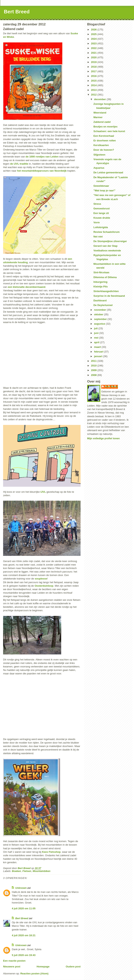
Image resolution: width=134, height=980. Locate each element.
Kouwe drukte (102, 218)
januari (99, 356)
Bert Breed (17, 12)
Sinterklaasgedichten (106, 291)
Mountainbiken (42, 871)
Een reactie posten (14, 961)
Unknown (21, 888)
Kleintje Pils (100, 287)
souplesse (41, 579)
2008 (94, 375)
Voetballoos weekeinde (107, 251)
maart (98, 347)
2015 (94, 81)
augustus (100, 324)
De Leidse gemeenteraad (108, 172)
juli (96, 328)
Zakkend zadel (102, 122)
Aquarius (99, 168)
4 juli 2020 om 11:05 (24, 908)
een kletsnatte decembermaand (27, 287)
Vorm (96, 222)
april (97, 342)
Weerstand (100, 113)
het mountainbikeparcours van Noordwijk (42, 171)
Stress (97, 204)
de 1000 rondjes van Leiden (42, 157)
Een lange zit (101, 213)
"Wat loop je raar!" (104, 190)
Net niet (98, 237)
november (100, 310)
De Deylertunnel (103, 305)
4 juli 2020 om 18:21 (24, 935)
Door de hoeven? (104, 150)
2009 (94, 370)
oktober (99, 314)
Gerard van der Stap (105, 246)
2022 (94, 48)
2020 (94, 57)
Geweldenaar (101, 186)
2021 (94, 53)
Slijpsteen (99, 155)
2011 (94, 361)
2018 (94, 67)
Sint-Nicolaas (101, 272)
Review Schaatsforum (106, 232)
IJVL (43, 492)
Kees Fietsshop (51, 852)
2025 (94, 34)
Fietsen (27, 871)
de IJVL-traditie (19, 164)
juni (97, 333)
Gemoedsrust (101, 208)
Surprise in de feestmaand (109, 296)
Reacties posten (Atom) (34, 974)
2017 (94, 71)
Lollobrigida (100, 227)
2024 (94, 39)
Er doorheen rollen (105, 141)
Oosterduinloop (44, 586)
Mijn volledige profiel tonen (103, 438)
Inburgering (100, 282)
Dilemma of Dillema (105, 277)
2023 (94, 43)
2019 (94, 62)
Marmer (98, 117)
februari (99, 352)
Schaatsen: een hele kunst (109, 131)
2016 (94, 76)
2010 (94, 366)
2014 (94, 85)
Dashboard (100, 300)
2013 (94, 90)
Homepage (43, 967)
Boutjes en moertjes (105, 127)
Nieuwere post (12, 967)
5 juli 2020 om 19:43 (24, 955)
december (100, 99)
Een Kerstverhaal (104, 136)
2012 (94, 95)
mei (97, 338)
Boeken (17, 871)
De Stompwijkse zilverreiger (110, 241)
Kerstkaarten (101, 145)
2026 (94, 30)
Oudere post (73, 967)
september (101, 319)
